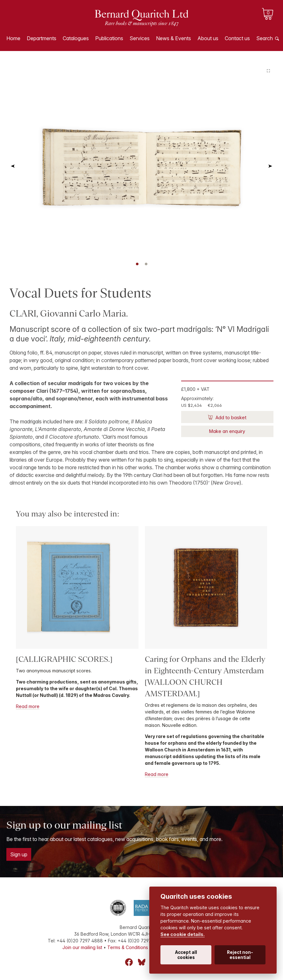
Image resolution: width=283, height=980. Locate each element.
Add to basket (230, 417)
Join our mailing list (82, 947)
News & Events (173, 38)
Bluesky (142, 962)
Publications (109, 38)
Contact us (237, 38)
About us (208, 38)
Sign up (19, 854)
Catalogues (76, 38)
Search (265, 38)
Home (13, 38)
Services (140, 38)
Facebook (129, 962)
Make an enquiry (227, 431)
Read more (28, 706)
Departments (42, 38)
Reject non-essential (240, 955)
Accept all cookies (186, 955)
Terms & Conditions (128, 947)
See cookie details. (183, 934)
